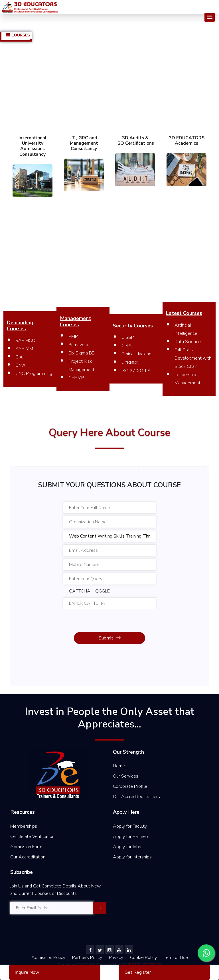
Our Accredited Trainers (136, 797)
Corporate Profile (130, 786)
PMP (73, 337)
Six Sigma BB (82, 353)
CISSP (128, 337)
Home (119, 766)
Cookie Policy (144, 958)
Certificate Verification (32, 837)
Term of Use (176, 958)
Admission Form (26, 847)
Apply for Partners (131, 837)
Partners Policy (88, 958)
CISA (127, 346)
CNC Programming (34, 374)
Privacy (117, 958)
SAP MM (24, 349)
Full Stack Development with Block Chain (193, 358)
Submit (110, 638)
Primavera (78, 345)
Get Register (138, 972)
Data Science (188, 342)
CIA (19, 357)
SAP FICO (25, 341)
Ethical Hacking (136, 354)
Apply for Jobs (127, 847)
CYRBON (130, 362)
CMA (21, 365)
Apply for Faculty (130, 826)
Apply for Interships (132, 857)
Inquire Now (27, 972)
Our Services (126, 776)
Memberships (24, 826)
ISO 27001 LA (136, 371)
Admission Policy (48, 958)
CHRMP (76, 378)
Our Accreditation (28, 857)
